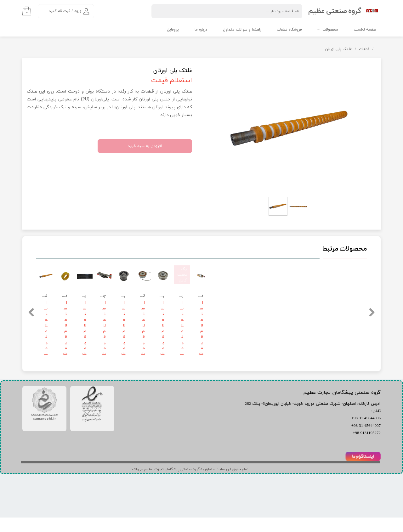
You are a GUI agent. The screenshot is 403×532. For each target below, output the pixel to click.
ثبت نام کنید (60, 11)
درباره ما (201, 30)
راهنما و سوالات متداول (242, 30)
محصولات (330, 30)
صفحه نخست (365, 30)
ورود (78, 11)
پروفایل (173, 30)
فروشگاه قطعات (289, 30)
